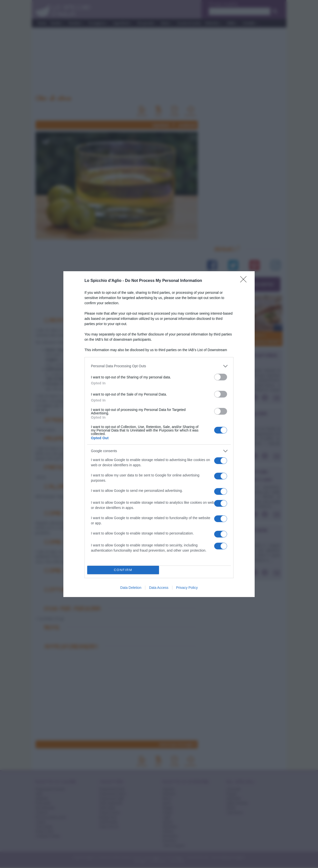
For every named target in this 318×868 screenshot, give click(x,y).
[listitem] (159, 366)
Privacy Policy (187, 588)
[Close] (245, 281)
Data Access (159, 588)
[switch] (221, 377)
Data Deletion (131, 588)
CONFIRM (123, 570)
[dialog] (159, 434)
